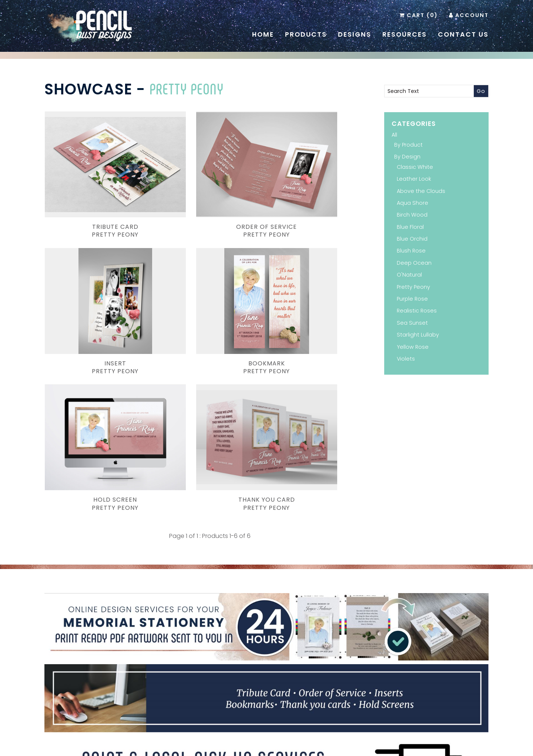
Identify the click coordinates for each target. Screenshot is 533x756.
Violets (406, 359)
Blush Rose (411, 251)
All (394, 135)
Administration (405, 738)
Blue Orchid (412, 239)
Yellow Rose (413, 347)
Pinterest (255, 691)
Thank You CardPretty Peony (323, 310)
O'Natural (409, 275)
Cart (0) (422, 15)
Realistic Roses (417, 311)
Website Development (309, 746)
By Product (408, 145)
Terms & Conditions (360, 738)
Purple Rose (412, 299)
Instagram (277, 691)
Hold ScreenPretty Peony (210, 310)
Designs (355, 34)
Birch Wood (412, 215)
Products (306, 34)
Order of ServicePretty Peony (210, 202)
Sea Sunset (412, 323)
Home (263, 34)
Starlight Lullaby (418, 335)
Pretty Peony (187, 88)
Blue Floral (410, 227)
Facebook (266, 691)
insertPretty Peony (324, 202)
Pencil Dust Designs (255, 746)
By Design (407, 157)
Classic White (415, 167)
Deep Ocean (414, 263)
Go (481, 91)
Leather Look (414, 179)
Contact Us (463, 34)
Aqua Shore (413, 203)
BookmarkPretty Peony (96, 310)
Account (472, 15)
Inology (354, 746)
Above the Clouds (421, 191)
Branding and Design (197, 746)
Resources (405, 34)
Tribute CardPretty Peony (96, 202)
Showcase (88, 89)
